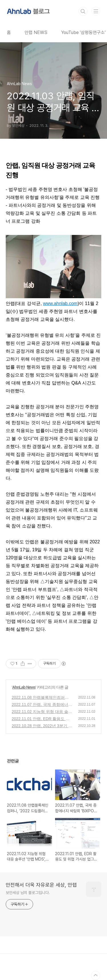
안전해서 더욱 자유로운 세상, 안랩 (41, 885)
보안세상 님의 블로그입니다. (28, 893)
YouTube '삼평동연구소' (83, 32)
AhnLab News (24, 687)
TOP (96, 975)
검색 (83, 11)
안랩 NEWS (36, 32)
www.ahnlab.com (60, 303)
